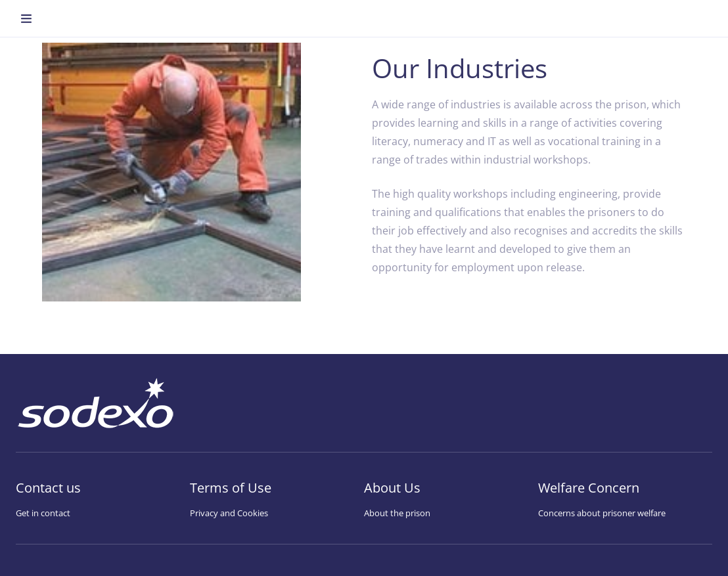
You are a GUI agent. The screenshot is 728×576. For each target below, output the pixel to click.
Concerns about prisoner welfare (602, 513)
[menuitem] (26, 18)
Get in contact (43, 513)
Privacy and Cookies (229, 513)
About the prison (397, 513)
